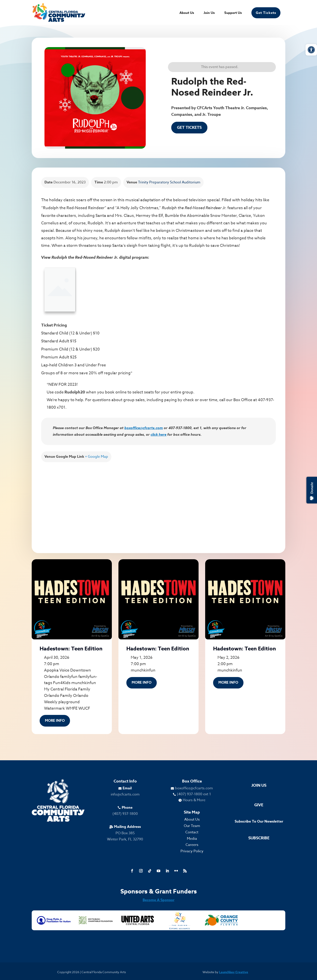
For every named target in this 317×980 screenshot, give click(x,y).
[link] (311, 50)
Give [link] (259, 805)
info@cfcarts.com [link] (125, 794)
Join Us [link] (209, 13)
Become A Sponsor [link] (158, 900)
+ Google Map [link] (97, 457)
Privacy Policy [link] (192, 851)
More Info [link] (55, 721)
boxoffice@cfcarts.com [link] (144, 428)
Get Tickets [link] (266, 13)
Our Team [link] (192, 826)
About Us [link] (187, 13)
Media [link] (192, 839)
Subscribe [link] (259, 838)
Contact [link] (192, 832)
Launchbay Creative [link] (234, 972)
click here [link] (158, 434)
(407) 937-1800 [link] (125, 814)
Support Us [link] (233, 13)
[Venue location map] (158, 503)
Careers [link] (192, 845)
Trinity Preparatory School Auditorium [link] (169, 182)
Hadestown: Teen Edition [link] (71, 649)
